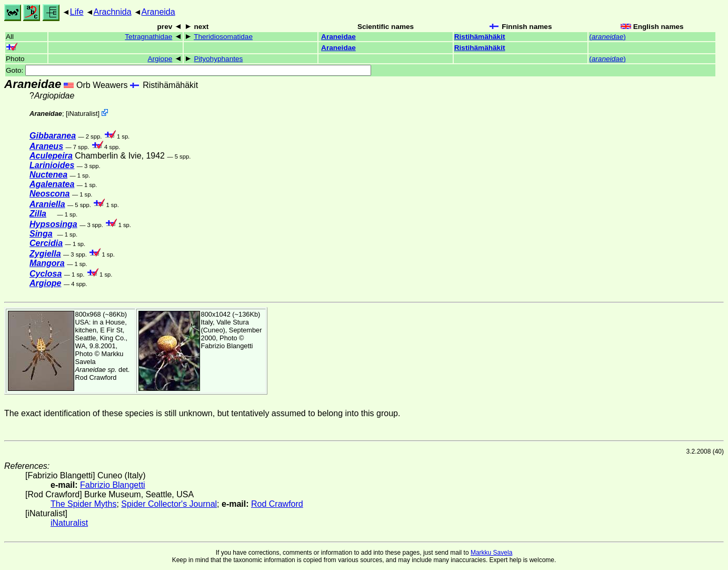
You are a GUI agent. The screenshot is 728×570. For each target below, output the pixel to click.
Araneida (158, 12)
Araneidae (338, 37)
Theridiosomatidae (223, 37)
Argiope (160, 59)
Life (77, 12)
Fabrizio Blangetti (227, 346)
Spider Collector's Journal (169, 504)
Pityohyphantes (218, 59)
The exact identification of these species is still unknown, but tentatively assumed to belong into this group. (202, 413)
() (607, 37)
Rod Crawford (96, 377)
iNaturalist (83, 114)
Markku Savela (491, 553)
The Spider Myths (83, 504)
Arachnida (113, 12)
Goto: (188, 70)
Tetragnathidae (148, 37)
